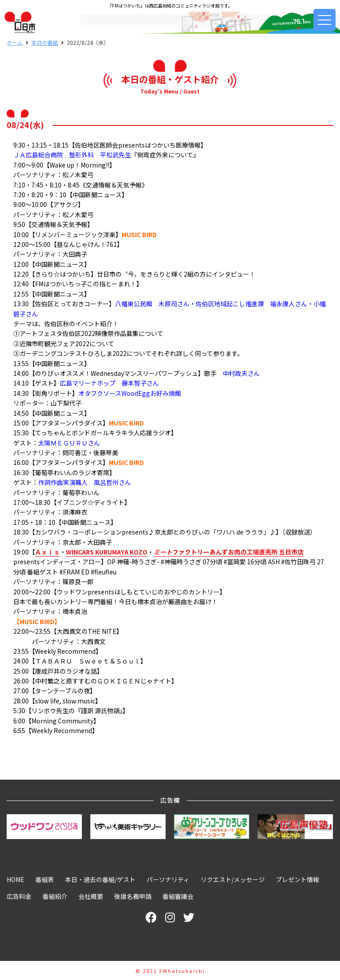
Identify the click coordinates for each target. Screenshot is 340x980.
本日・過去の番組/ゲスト (100, 879)
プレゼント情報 (297, 879)
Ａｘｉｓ (47, 552)
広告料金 (19, 896)
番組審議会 (178, 896)
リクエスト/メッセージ (233, 879)
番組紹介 (55, 896)
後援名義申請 (133, 896)
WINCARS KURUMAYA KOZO (107, 552)
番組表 (45, 879)
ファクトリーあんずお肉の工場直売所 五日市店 (229, 552)
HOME (15, 879)
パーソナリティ (168, 879)
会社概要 (91, 896)
